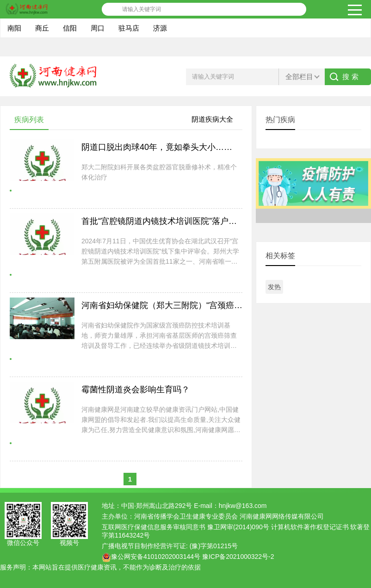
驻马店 (129, 28)
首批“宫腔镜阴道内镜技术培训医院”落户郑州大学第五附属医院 (197, 221)
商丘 (42, 28)
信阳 (70, 28)
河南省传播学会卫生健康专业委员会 (186, 516)
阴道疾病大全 (212, 119)
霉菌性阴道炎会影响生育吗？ (136, 390)
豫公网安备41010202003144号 (156, 557)
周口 (98, 28)
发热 (274, 287)
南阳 (14, 28)
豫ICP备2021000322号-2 (238, 557)
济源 (160, 28)
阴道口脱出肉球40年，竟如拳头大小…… (157, 147)
